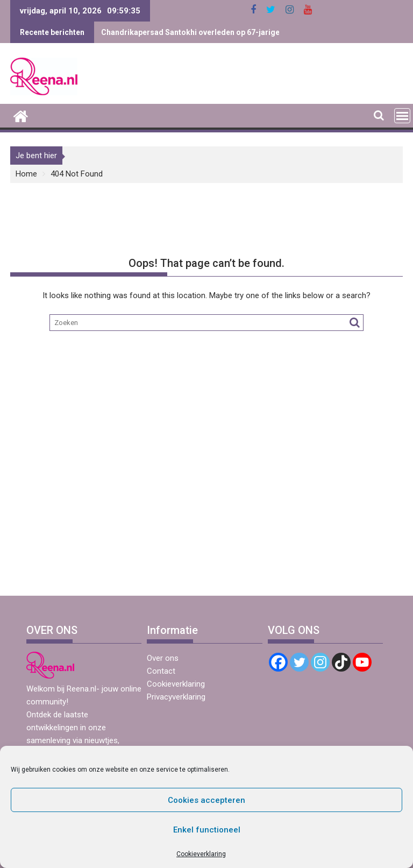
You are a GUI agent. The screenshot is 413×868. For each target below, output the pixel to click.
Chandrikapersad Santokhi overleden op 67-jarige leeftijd (204, 32)
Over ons (163, 658)
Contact (161, 671)
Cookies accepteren (206, 800)
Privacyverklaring (176, 697)
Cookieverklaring (201, 854)
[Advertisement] (206, 506)
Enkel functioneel (207, 830)
